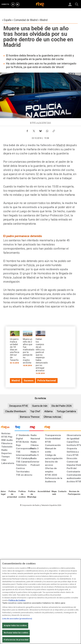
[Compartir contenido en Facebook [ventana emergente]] (27, 130)
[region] (40, 602)
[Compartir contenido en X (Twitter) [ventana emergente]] (34, 130)
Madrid (61, 145)
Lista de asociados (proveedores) (17, 619)
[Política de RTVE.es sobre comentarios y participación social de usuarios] (74, 493)
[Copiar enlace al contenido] (54, 130)
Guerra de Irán (40, 406)
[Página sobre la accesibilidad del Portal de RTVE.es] (44, 492)
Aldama (48, 411)
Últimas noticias (52, 417)
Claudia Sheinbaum (16, 411)
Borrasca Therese (30, 417)
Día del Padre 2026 (62, 406)
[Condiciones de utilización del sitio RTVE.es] (3, 493)
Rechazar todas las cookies (16, 633)
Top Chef (35, 411)
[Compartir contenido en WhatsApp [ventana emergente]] (47, 130)
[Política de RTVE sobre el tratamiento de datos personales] (12, 494)
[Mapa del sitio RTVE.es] (54, 493)
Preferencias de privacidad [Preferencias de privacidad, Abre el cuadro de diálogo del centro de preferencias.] (16, 640)
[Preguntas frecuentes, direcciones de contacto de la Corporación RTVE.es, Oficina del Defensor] (62, 492)
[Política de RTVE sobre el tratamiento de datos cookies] (22, 494)
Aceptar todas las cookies (15, 625)
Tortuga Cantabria (66, 411)
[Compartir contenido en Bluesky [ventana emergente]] (40, 130)
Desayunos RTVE (19, 406)
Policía (30, 265)
